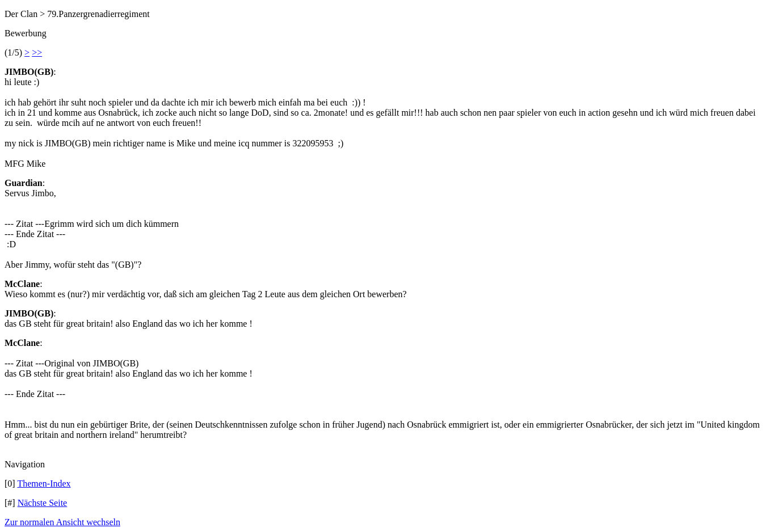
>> (37, 52)
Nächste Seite (43, 503)
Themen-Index (44, 484)
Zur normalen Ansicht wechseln (62, 522)
